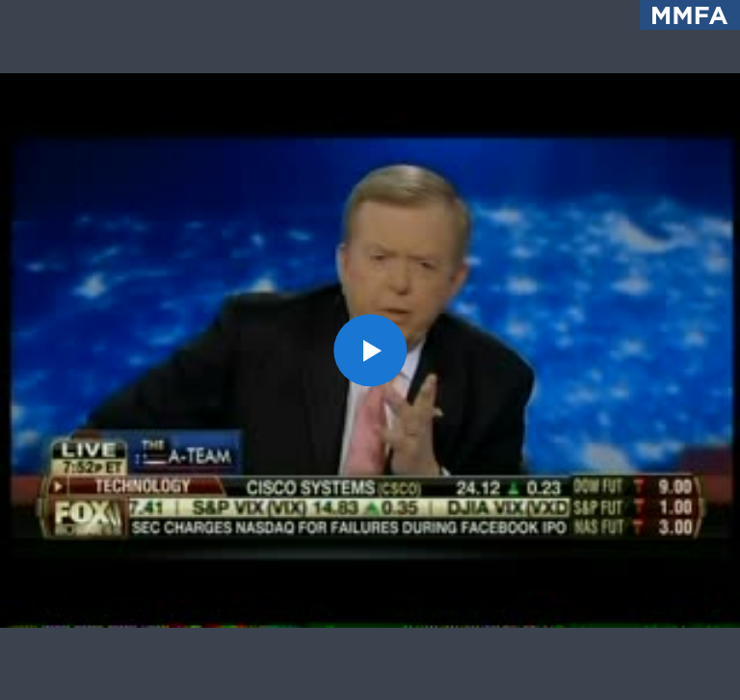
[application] (370, 350)
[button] (370, 350)
